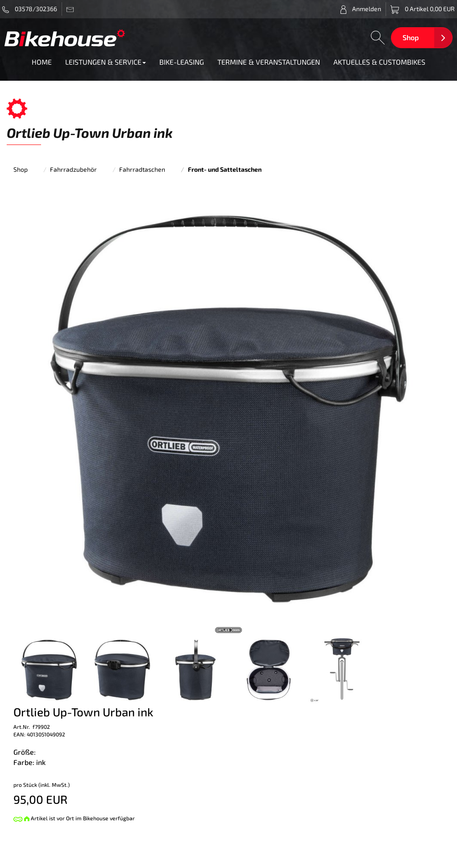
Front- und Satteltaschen (225, 169)
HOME (42, 62)
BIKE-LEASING (182, 62)
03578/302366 (30, 9)
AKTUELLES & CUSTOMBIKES (379, 62)
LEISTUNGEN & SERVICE (106, 62)
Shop (411, 37)
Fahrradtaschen (142, 169)
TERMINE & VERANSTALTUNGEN (269, 62)
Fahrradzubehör (73, 169)
